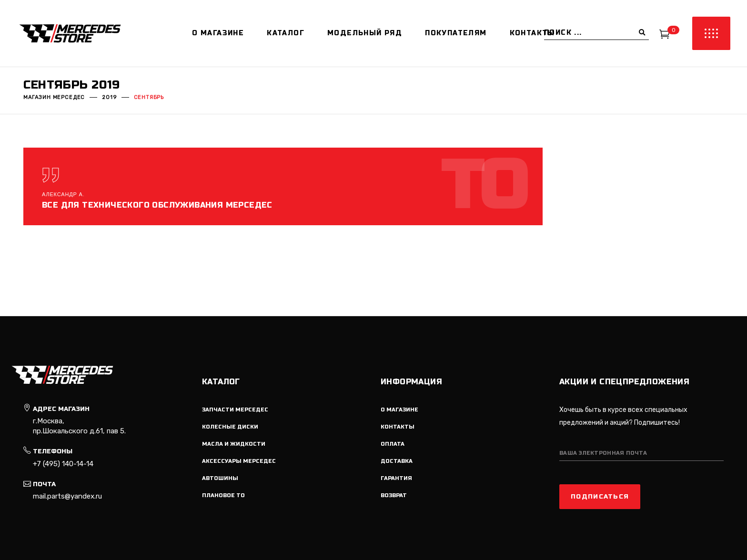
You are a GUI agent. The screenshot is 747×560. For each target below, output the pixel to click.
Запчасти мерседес (235, 410)
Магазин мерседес (54, 98)
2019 (109, 98)
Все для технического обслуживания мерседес (157, 205)
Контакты (398, 427)
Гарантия (396, 478)
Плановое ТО (223, 495)
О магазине (399, 410)
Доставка (397, 461)
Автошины (220, 478)
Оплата (393, 444)
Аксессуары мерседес (239, 461)
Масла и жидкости (234, 444)
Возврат (394, 495)
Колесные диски (230, 427)
